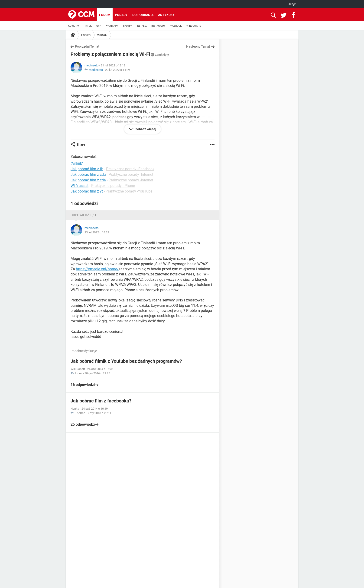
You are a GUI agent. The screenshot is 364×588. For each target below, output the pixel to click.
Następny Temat (198, 46)
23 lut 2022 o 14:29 (117, 70)
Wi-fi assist (80, 186)
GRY (99, 26)
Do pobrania (143, 15)
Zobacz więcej (145, 129)
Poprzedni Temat (87, 46)
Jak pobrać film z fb (87, 169)
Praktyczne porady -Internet (131, 175)
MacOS (102, 35)
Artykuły (166, 15)
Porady (121, 15)
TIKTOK (88, 26)
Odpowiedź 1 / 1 (83, 215)
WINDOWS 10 (194, 26)
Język (292, 4)
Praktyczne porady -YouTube (129, 191)
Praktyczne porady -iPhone (113, 186)
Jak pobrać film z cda (88, 180)
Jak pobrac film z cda (88, 175)
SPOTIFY (128, 26)
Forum (105, 15)
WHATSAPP (112, 26)
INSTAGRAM (158, 26)
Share (81, 144)
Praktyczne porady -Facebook (130, 169)
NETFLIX (142, 26)
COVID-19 (73, 26)
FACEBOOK (176, 26)
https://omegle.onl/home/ (97, 269)
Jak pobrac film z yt (87, 191)
